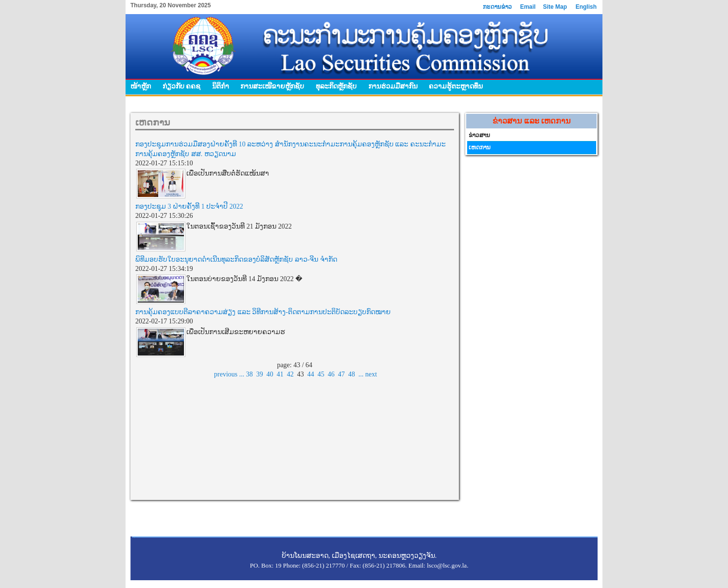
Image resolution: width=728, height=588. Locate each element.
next (371, 374)
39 (260, 374)
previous (226, 374)
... (242, 374)
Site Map (555, 7)
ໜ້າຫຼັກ (141, 86)
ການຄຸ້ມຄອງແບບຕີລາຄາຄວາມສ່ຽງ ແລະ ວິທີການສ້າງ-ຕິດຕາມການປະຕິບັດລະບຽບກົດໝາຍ (263, 312)
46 (331, 374)
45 (321, 374)
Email (528, 7)
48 (352, 374)
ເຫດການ (480, 147)
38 (250, 374)
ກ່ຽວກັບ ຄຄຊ (182, 86)
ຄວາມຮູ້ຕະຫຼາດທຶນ (456, 86)
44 (311, 374)
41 (280, 374)
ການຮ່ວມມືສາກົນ (393, 86)
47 (342, 374)
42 (291, 374)
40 (270, 374)
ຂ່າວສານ (479, 135)
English (586, 7)
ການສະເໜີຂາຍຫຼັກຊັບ (272, 86)
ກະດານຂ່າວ (497, 7)
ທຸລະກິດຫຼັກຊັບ (336, 86)
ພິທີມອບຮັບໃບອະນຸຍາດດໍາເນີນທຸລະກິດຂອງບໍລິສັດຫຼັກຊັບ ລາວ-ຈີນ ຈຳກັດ (236, 259)
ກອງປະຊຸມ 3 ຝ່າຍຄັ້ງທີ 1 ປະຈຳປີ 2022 (189, 206)
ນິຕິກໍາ (221, 86)
